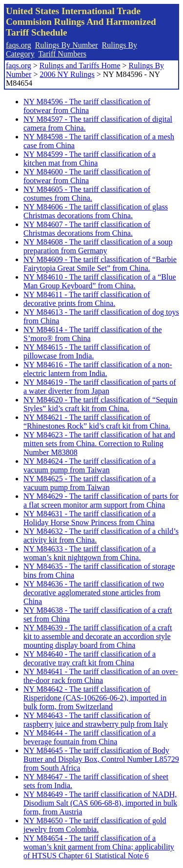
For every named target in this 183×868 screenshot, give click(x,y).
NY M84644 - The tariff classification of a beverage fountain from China (90, 737)
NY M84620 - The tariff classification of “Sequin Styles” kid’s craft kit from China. (101, 404)
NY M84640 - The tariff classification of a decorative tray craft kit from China (90, 658)
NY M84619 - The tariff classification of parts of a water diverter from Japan (100, 387)
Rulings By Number (67, 45)
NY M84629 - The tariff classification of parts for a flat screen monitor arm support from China (101, 500)
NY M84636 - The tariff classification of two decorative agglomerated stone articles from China (94, 593)
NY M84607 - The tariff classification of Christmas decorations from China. (87, 229)
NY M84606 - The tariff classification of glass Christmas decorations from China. (96, 211)
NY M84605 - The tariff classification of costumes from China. (87, 194)
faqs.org (19, 45)
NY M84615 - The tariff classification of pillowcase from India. (87, 351)
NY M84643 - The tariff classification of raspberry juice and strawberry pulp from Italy (96, 720)
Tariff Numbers (62, 54)
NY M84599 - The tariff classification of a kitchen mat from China (90, 159)
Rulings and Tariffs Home (80, 66)
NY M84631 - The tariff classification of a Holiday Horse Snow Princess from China (90, 518)
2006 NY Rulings (67, 74)
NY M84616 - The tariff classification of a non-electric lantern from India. (98, 369)
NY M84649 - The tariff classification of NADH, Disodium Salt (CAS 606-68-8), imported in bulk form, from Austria (100, 803)
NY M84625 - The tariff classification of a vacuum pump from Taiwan (90, 483)
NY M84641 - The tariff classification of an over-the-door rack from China (101, 676)
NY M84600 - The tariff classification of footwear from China (87, 176)
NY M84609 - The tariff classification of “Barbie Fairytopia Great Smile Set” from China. (100, 264)
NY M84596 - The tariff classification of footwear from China (87, 106)
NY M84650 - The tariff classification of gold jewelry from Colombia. (95, 825)
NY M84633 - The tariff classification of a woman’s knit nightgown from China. (90, 553)
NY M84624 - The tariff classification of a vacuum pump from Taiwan (90, 465)
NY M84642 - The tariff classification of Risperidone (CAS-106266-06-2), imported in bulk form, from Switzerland (95, 698)
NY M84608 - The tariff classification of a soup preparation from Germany (98, 246)
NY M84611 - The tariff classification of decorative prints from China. (87, 299)
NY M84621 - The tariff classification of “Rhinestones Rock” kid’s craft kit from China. (97, 422)
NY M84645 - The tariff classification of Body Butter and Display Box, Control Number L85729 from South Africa (101, 759)
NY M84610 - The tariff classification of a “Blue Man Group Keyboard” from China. (100, 281)
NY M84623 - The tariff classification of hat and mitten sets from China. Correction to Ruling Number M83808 (99, 443)
